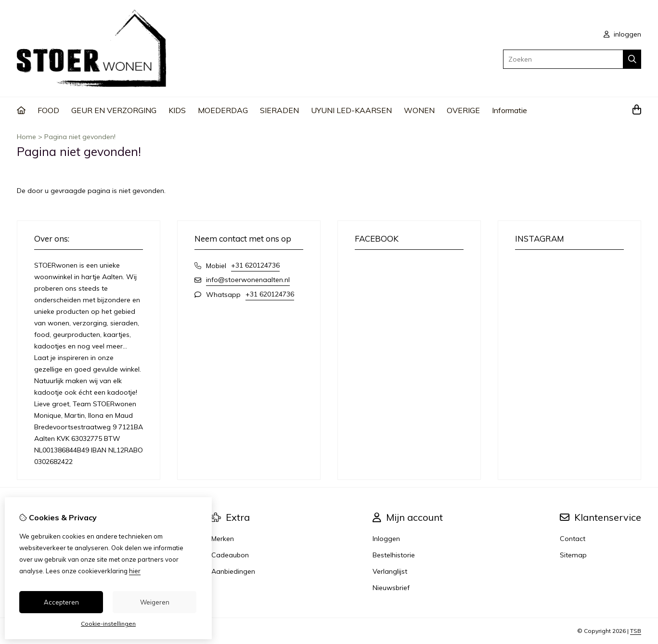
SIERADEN (279, 110)
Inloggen (386, 539)
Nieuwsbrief (391, 588)
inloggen (622, 34)
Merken (223, 539)
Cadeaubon (230, 555)
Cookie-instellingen (108, 624)
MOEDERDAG (223, 110)
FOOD (48, 110)
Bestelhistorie (394, 555)
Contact (573, 539)
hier (135, 571)
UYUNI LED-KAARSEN (351, 110)
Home (26, 137)
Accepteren (61, 602)
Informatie (510, 110)
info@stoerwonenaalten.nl (248, 280)
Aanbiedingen (233, 571)
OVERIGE (463, 110)
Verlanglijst (390, 571)
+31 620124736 (255, 265)
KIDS (177, 110)
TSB (636, 631)
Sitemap (573, 555)
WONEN (419, 110)
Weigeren (155, 602)
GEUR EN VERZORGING (114, 110)
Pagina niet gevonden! (80, 137)
